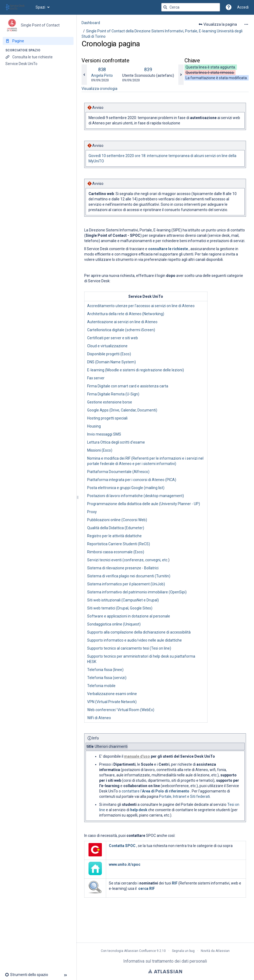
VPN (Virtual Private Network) (112, 702)
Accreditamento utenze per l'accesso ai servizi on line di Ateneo (141, 306)
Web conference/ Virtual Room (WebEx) (121, 710)
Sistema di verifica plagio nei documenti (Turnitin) (129, 576)
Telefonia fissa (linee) (105, 670)
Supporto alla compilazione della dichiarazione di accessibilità (139, 632)
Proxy (92, 512)
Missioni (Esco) (100, 450)
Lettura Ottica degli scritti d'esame (116, 442)
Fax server (96, 378)
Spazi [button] (40, 7)
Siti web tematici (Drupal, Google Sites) (120, 608)
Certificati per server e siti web (113, 338)
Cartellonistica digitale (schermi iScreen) (121, 330)
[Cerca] (165, 7)
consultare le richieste (168, 249)
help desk (139, 810)
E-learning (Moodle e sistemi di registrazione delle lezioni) (136, 370)
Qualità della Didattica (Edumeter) (116, 528)
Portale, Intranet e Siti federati (184, 796)
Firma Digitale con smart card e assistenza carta (128, 386)
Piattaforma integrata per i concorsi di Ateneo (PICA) (132, 480)
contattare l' (156, 791)
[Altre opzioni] (246, 24)
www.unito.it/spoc (125, 864)
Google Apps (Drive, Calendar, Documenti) (122, 410)
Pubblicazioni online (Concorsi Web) (117, 520)
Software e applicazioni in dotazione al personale (129, 616)
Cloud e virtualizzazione (107, 346)
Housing (94, 426)
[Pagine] (38, 41)
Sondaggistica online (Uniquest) (114, 624)
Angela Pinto (102, 75)
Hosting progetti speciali (107, 418)
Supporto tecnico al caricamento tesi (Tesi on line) (129, 648)
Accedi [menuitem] (243, 7)
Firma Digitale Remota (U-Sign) (113, 394)
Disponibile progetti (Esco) (109, 354)
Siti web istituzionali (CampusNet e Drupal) (123, 600)
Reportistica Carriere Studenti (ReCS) (119, 544)
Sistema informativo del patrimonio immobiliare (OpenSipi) (137, 592)
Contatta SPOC (122, 846)
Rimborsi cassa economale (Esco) (116, 552)
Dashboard (91, 23)
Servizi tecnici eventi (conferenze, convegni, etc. (128, 560)
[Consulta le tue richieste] (38, 57)
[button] (229, 7)
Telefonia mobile (101, 686)
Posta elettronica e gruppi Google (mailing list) (126, 488)
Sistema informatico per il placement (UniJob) (126, 584)
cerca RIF (147, 889)
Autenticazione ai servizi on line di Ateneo (122, 322)
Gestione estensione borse (110, 402)
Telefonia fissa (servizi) (107, 678)
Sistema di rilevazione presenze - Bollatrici (123, 568)
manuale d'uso (137, 756)
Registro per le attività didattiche (114, 536)
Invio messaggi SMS (104, 434)
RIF (175, 883)
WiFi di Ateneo (99, 718)
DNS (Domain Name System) (111, 362)
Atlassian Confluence (140, 951)
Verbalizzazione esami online (112, 694)
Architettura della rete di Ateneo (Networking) (126, 314)
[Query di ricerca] (191, 7)
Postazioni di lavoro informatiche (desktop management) (136, 496)
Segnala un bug (183, 951)
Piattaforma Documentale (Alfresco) (118, 472)
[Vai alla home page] (18, 7)
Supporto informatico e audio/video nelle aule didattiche (134, 640)
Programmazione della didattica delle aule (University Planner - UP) (144, 504)
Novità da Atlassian (215, 951)
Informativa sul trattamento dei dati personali (165, 961)
